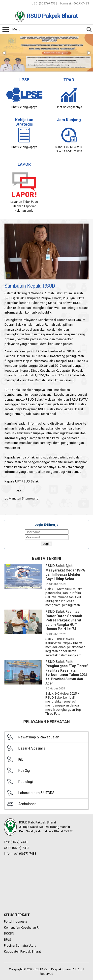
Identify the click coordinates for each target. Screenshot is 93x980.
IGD (21, 759)
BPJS (8, 940)
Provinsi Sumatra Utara (20, 946)
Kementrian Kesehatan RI (22, 927)
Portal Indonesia (15, 922)
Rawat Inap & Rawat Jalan (39, 737)
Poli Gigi (24, 771)
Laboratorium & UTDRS (36, 793)
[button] (4, 53)
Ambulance (27, 804)
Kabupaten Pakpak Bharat (22, 951)
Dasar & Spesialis (32, 748)
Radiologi (26, 782)
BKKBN (9, 933)
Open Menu (6, 29)
